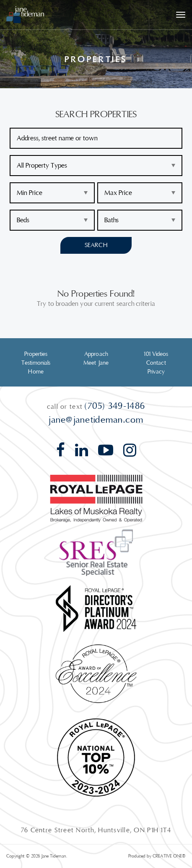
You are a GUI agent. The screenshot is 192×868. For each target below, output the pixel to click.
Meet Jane (96, 363)
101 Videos (156, 354)
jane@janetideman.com (96, 420)
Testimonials (36, 363)
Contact (156, 363)
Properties (36, 354)
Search (96, 245)
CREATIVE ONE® (169, 856)
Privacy (156, 372)
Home (36, 372)
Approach (96, 354)
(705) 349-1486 (115, 406)
